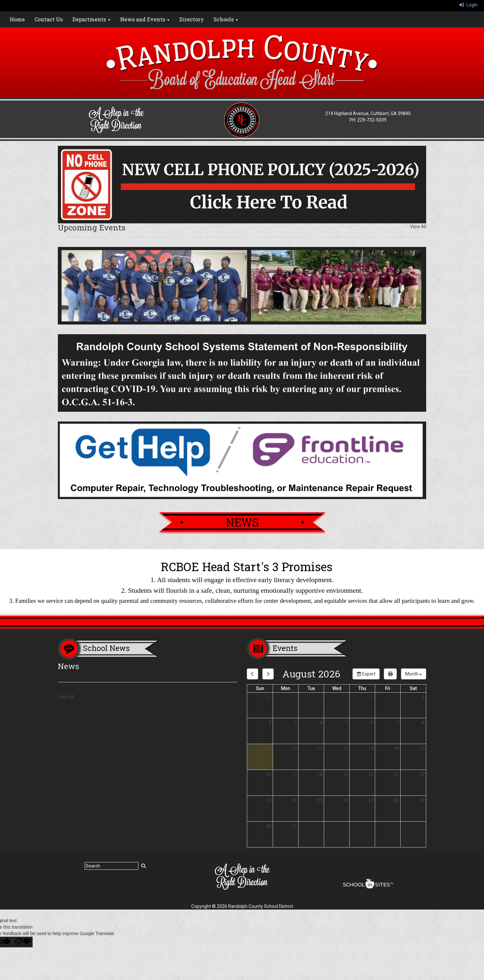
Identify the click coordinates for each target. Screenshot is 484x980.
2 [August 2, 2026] (270, 723)
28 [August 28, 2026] (396, 800)
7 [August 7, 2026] (398, 723)
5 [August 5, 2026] (347, 723)
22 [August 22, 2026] (422, 774)
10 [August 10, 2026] (294, 749)
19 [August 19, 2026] (345, 774)
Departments (91, 19)
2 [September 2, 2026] (347, 826)
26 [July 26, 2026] (269, 697)
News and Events (145, 19)
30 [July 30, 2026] (371, 697)
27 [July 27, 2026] (294, 697)
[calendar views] (414, 674)
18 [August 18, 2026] (320, 774)
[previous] (253, 674)
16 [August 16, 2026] (269, 774)
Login (468, 5)
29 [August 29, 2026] (422, 800)
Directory (192, 19)
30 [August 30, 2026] (269, 826)
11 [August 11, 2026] (320, 749)
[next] (268, 674)
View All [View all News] (66, 697)
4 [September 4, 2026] (398, 826)
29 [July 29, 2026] (345, 697)
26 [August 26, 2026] (345, 800)
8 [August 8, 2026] (423, 723)
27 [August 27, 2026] (371, 800)
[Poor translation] (23, 942)
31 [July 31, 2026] (396, 697)
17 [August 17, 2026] (294, 774)
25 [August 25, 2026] (320, 800)
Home (17, 19)
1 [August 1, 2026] (423, 697)
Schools (226, 19)
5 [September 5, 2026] (423, 826)
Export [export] (366, 674)
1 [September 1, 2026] (321, 826)
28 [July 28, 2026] (320, 697)
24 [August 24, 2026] (294, 800)
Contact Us (49, 19)
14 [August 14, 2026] (396, 749)
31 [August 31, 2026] (294, 826)
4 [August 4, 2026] (321, 723)
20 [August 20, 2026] (371, 774)
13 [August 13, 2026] (371, 749)
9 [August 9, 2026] (270, 749)
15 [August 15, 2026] (422, 749)
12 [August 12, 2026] (345, 749)
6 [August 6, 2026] (372, 723)
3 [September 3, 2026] (372, 826)
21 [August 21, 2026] (396, 774)
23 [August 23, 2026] (269, 800)
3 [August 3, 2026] (296, 723)
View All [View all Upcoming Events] (418, 227)
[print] (390, 674)
